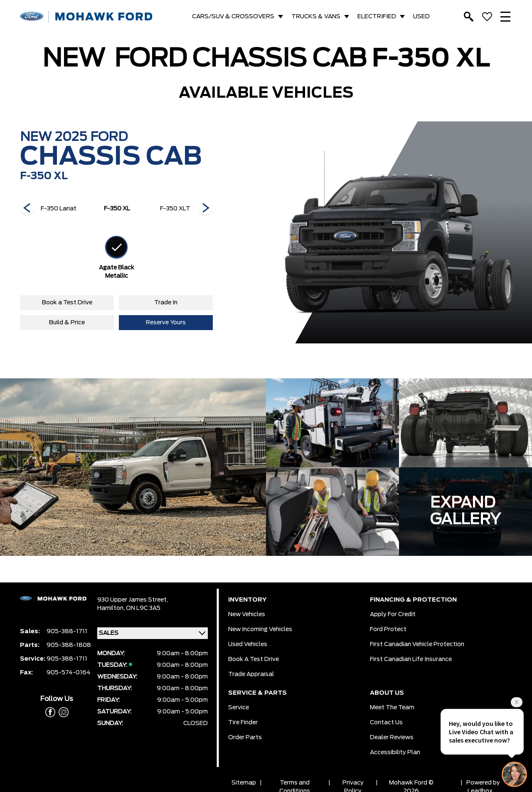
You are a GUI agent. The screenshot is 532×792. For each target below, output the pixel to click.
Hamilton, (112, 608)
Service (239, 708)
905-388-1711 (67, 632)
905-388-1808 (69, 645)
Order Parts (245, 738)
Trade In (166, 303)
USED (421, 17)
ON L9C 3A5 (143, 608)
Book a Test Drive (67, 303)
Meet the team (392, 708)
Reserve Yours (166, 323)
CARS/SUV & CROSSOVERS (233, 17)
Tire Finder (243, 723)
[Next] (27, 209)
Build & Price (67, 323)
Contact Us (386, 723)
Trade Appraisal (251, 674)
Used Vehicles (248, 644)
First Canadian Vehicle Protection (417, 644)
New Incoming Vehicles (260, 629)
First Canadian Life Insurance (411, 659)
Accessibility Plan (395, 753)
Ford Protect (388, 629)
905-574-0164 (69, 673)
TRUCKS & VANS (316, 17)
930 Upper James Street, (133, 600)
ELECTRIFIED (377, 17)
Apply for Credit (393, 614)
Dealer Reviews (392, 738)
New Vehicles (247, 614)
